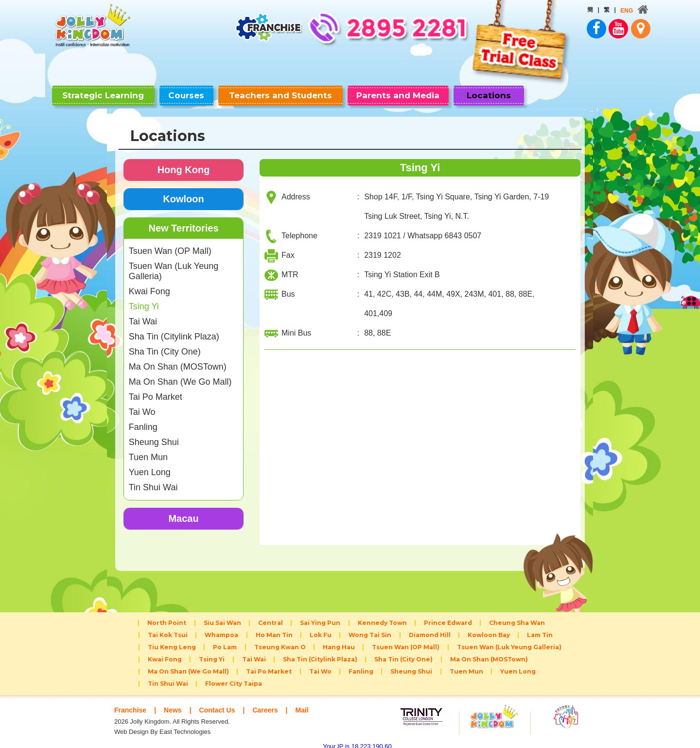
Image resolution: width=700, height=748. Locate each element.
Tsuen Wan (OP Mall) (170, 243)
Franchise (131, 702)
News (176, 702)
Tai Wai (143, 314)
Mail (311, 702)
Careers (273, 702)
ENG (565, 11)
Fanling (143, 419)
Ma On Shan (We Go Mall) (180, 374)
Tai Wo (142, 404)
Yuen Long (150, 464)
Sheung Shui (154, 434)
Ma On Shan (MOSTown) (178, 359)
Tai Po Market (156, 389)
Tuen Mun (148, 449)
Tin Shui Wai (153, 480)
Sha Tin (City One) (165, 344)
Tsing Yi (144, 299)
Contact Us (222, 702)
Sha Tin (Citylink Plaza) (174, 329)
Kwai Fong (149, 284)
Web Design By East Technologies (162, 724)
